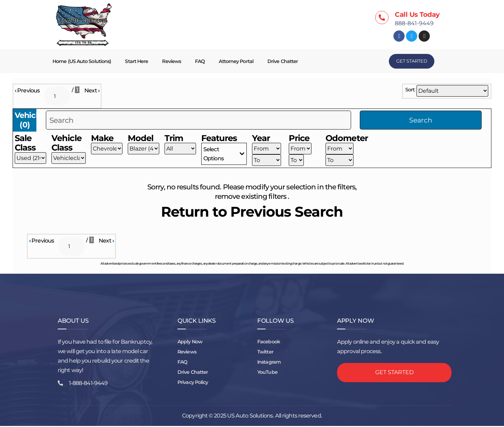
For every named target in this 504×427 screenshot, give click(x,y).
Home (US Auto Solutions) (82, 61)
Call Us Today (417, 15)
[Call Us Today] (382, 17)
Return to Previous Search (252, 212)
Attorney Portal (236, 61)
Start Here (136, 61)
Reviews (171, 61)
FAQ (200, 61)
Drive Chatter (283, 61)
